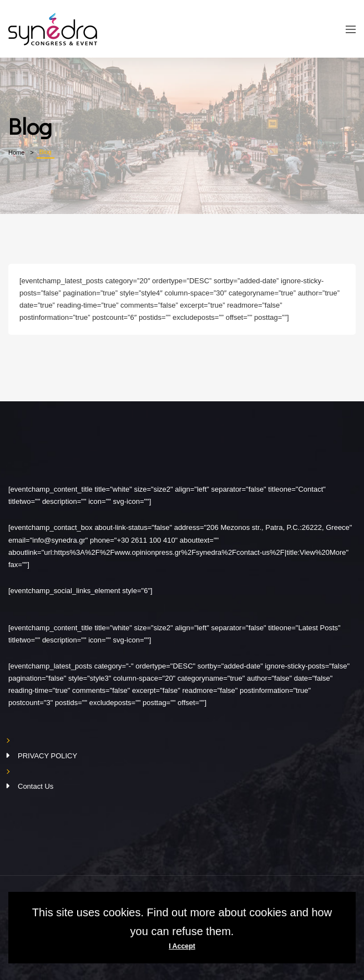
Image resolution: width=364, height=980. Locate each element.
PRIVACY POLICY (47, 756)
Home (16, 152)
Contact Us (36, 786)
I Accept (182, 946)
